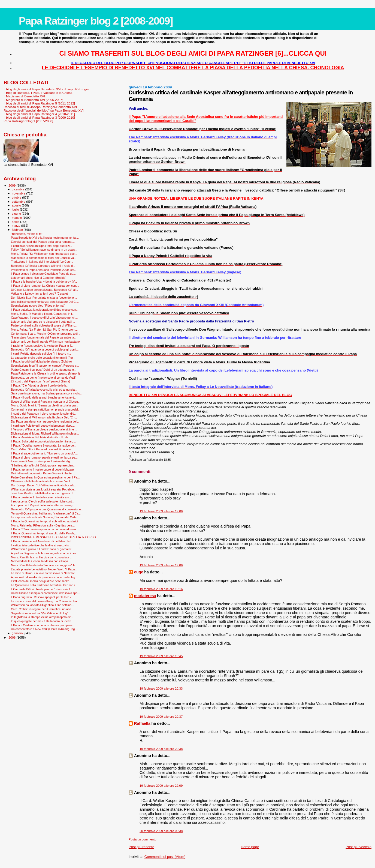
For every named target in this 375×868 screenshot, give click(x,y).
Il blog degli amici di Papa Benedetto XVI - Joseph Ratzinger (46, 89)
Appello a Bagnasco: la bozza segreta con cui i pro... (44, 553)
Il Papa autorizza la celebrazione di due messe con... (45, 310)
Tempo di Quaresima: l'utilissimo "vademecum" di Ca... (46, 513)
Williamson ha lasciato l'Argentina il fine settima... (42, 605)
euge (139, 572)
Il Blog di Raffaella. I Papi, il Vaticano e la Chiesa (38, 93)
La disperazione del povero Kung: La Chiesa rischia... (45, 601)
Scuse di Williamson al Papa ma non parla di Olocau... (46, 402)
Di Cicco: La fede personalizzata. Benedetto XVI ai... (44, 290)
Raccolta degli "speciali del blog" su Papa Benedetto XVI (44, 110)
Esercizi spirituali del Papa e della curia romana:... (43, 242)
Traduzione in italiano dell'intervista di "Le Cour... (42, 262)
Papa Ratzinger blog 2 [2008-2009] (96, 21)
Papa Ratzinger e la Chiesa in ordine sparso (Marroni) (45, 373)
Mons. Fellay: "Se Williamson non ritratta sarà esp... (44, 254)
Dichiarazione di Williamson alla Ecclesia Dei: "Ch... (44, 417)
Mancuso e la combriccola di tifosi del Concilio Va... (44, 258)
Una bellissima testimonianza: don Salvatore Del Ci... (45, 302)
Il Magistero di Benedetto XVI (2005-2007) (33, 100)
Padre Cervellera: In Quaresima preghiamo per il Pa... (45, 477)
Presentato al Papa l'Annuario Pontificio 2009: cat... (44, 270)
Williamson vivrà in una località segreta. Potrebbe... (44, 489)
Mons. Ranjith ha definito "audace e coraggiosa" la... (44, 565)
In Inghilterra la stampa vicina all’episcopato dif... (42, 617)
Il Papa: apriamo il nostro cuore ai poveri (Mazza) (42, 469)
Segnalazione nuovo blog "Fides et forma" (38, 306)
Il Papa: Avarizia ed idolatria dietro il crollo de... (41, 437)
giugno (17, 214)
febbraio (18, 230)
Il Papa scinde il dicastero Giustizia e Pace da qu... (43, 274)
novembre (19, 193)
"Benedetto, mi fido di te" (27, 234)
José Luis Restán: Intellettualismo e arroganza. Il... (43, 493)
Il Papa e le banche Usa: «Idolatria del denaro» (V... (44, 282)
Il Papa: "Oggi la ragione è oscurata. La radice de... (44, 445)
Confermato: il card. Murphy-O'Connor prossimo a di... (46, 334)
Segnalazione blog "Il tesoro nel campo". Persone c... (45, 366)
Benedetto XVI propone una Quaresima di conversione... (47, 509)
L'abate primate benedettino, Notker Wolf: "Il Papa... (44, 569)
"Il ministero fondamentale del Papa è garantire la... (44, 337)
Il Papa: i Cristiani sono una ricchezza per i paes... (43, 625)
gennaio (18, 633)
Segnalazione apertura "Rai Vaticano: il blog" (40, 613)
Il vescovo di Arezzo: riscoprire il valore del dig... (42, 461)
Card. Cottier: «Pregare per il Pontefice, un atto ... (43, 609)
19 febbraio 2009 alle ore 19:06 (161, 511)
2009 (12, 185)
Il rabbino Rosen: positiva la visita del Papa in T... (42, 346)
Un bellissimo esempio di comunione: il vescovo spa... (45, 593)
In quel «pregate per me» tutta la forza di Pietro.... (43, 621)
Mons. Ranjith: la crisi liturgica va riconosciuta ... (42, 557)
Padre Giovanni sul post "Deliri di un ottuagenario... (44, 370)
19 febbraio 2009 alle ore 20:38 (161, 749)
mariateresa (145, 596)
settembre (19, 202)
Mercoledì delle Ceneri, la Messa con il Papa (39, 561)
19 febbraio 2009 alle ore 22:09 (161, 786)
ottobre (17, 197)
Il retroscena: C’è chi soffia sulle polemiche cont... (43, 501)
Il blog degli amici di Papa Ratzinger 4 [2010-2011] (39, 114)
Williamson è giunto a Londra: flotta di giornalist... (42, 549)
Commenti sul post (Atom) (165, 857)
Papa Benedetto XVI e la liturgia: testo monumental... (45, 238)
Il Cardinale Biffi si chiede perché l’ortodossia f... (42, 589)
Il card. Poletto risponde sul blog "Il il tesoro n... (41, 354)
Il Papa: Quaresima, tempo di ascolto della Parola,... (44, 533)
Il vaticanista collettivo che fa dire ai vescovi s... (41, 545)
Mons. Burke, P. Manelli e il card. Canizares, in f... (43, 314)
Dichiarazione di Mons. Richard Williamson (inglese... (45, 433)
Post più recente (141, 847)
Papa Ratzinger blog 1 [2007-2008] (28, 121)
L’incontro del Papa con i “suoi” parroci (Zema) (40, 381)
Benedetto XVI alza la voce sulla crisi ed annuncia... (44, 390)
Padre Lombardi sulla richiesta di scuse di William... (44, 325)
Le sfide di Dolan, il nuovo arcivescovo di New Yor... (44, 573)
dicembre (19, 189)
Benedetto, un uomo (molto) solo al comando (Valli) (44, 378)
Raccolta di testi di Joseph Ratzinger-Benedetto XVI (40, 107)
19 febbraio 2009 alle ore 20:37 (161, 717)
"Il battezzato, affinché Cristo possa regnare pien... (43, 465)
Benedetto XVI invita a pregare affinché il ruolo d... (43, 266)
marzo (17, 226)
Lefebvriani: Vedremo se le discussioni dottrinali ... (43, 322)
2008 (12, 637)
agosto (17, 205)
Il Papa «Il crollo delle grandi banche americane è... (44, 397)
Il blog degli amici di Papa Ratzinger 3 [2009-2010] (39, 117)
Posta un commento (143, 839)
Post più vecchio (359, 847)
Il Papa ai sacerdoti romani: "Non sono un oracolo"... (44, 453)
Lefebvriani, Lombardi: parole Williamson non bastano (45, 342)
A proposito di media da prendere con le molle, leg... (44, 577)
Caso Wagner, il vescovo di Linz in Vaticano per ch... (44, 318)
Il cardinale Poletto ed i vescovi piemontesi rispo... (43, 426)
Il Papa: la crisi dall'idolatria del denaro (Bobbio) (41, 361)
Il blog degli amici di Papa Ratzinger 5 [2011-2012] (39, 103)
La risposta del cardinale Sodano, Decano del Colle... (45, 517)
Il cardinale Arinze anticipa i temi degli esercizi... (41, 246)
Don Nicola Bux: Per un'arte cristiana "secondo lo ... (44, 298)
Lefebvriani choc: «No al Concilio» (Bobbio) (39, 278)
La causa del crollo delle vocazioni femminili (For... (43, 358)
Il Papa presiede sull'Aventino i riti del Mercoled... (42, 541)
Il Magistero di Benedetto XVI (24, 96)
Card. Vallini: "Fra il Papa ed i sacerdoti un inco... (42, 449)
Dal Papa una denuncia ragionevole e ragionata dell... (45, 421)
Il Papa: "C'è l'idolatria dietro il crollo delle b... (40, 385)
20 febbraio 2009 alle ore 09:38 (161, 831)
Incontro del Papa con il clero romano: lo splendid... (44, 414)
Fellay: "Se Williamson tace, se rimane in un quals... (44, 250)
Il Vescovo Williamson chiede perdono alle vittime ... (44, 429)
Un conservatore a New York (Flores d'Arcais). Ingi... (44, 629)
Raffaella (142, 723)
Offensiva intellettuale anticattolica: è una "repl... (42, 481)
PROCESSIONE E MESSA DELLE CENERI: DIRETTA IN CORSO (53, 537)
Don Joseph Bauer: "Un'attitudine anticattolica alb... (44, 485)
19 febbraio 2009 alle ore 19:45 (161, 656)
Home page (250, 847)
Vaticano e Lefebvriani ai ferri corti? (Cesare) (39, 294)
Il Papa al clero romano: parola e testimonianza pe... (44, 457)
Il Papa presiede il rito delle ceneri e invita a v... (41, 497)
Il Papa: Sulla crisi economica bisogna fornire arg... (43, 441)
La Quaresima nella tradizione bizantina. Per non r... (44, 585)
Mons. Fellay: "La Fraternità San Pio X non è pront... (44, 330)
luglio (16, 209)
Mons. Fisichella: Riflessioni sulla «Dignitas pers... (43, 525)
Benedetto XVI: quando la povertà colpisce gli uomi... (45, 349)
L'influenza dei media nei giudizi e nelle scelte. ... (42, 581)
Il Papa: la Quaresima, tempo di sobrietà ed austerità (45, 521)
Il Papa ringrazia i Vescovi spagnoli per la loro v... (42, 597)
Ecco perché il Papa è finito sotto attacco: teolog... (43, 505)
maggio (17, 218)
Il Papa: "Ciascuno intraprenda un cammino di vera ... (45, 529)
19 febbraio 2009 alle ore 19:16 (161, 589)
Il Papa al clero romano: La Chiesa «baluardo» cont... (45, 286)
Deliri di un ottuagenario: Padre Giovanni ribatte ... (43, 473)
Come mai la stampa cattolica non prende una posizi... (46, 409)
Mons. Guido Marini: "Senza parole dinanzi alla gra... (45, 405)
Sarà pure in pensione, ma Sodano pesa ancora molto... (47, 393)
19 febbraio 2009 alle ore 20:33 (161, 689)
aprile (16, 222)
